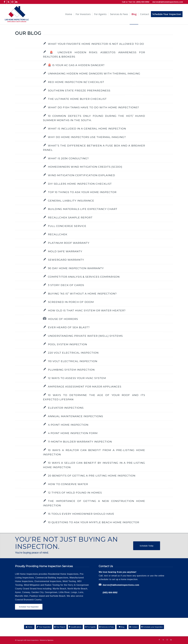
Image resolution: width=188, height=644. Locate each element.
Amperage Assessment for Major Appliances (85, 387)
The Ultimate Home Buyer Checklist (77, 99)
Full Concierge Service (67, 226)
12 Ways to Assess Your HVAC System (77, 378)
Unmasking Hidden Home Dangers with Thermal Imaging (94, 73)
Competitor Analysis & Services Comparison (84, 277)
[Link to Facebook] (5, 2)
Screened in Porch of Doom (71, 302)
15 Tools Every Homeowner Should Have (81, 514)
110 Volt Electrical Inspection (73, 361)
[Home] (29, 627)
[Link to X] (8, 2)
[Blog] (122, 627)
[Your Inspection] (44, 627)
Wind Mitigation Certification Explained (81, 175)
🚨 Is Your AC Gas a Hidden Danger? (76, 65)
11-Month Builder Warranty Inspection (80, 442)
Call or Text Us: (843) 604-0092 (136, 2)
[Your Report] (60, 627)
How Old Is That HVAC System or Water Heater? (87, 310)
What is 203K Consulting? (68, 158)
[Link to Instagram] (12, 2)
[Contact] (134, 627)
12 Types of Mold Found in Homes (75, 493)
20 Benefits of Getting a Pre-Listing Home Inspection (92, 476)
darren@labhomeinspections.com (168, 2)
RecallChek (58, 234)
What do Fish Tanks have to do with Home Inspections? (93, 107)
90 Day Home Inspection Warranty (76, 268)
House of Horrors (63, 319)
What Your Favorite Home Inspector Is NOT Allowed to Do (96, 44)
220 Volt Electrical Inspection (73, 353)
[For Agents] (91, 627)
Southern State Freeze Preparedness (79, 90)
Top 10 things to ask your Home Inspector (82, 192)
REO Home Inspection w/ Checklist (76, 82)
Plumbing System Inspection (71, 370)
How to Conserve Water (68, 484)
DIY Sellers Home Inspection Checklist (80, 184)
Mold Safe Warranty (65, 251)
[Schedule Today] (147, 546)
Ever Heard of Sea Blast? (69, 327)
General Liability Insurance (71, 201)
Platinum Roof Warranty (69, 243)
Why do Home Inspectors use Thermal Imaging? (87, 137)
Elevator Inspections (66, 408)
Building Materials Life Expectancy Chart (83, 209)
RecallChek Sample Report (70, 217)
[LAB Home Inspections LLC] (17, 14)
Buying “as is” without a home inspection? (82, 294)
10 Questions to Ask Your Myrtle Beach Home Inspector (94, 522)
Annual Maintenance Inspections (75, 416)
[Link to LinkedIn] (16, 2)
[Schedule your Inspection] (152, 627)
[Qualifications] (75, 627)
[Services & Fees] (107, 627)
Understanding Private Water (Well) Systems (85, 336)
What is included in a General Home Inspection (87, 129)
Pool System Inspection (67, 344)
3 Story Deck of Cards (66, 285)
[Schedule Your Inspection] (29, 607)
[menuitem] (69, 14)
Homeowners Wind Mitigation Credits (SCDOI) (85, 167)
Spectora (50, 640)
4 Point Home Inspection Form (73, 433)
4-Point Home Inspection (68, 425)
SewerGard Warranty (66, 260)
